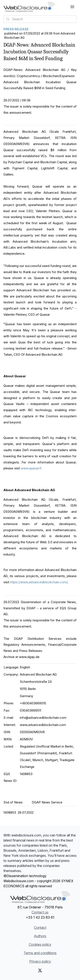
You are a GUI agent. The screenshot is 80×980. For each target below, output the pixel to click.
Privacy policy (40, 961)
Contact (40, 927)
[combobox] (40, 19)
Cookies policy (40, 944)
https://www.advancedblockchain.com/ (38, 582)
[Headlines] (29, 7)
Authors (40, 936)
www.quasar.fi (31, 468)
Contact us (40, 912)
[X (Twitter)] (40, 970)
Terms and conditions (40, 953)
